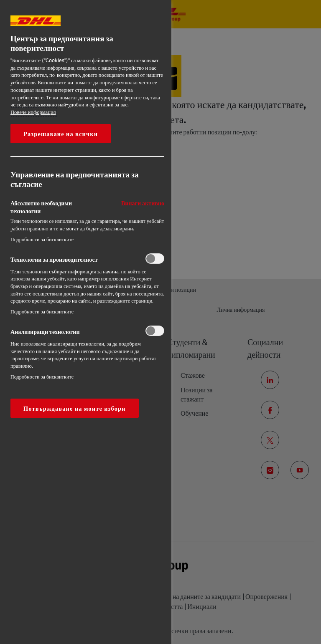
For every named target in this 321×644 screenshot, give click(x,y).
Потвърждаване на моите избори (75, 408)
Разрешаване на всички (61, 134)
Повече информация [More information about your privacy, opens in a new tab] (33, 112)
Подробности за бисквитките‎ (42, 239)
